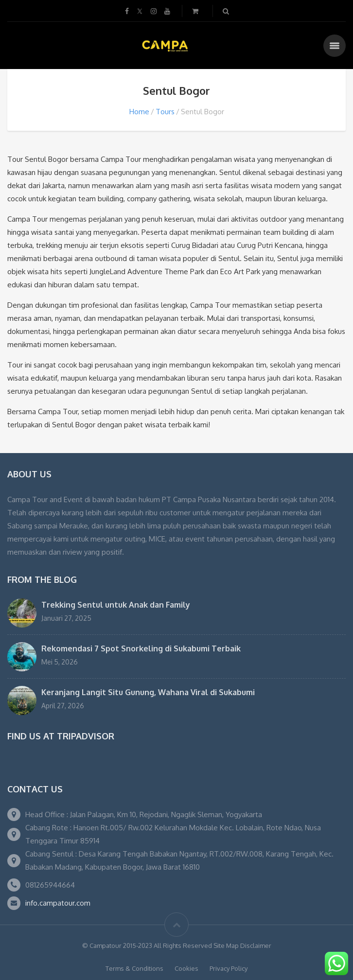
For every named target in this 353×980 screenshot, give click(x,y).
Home (139, 112)
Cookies (186, 968)
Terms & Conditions (134, 968)
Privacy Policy (229, 968)
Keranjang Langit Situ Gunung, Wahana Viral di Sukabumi (148, 692)
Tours (165, 112)
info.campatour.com (58, 903)
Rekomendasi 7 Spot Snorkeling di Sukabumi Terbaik (141, 648)
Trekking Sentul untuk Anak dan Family (116, 605)
